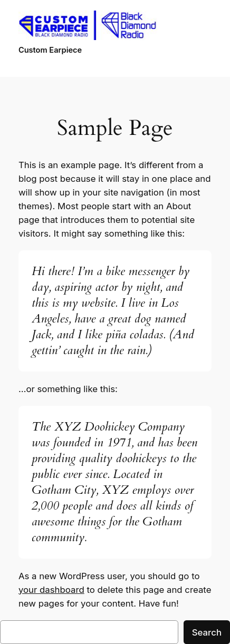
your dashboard (51, 590)
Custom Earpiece (50, 50)
